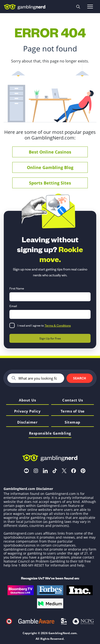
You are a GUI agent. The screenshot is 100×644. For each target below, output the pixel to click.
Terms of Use (73, 411)
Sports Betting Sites (50, 183)
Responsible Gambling (50, 434)
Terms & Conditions (58, 325)
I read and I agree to (44, 325)
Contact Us (73, 400)
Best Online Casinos (50, 152)
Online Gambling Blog (50, 167)
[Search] (39, 378)
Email (13, 306)
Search (80, 378)
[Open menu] (90, 7)
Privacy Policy (27, 411)
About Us (27, 400)
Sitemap (73, 422)
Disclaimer (27, 422)
